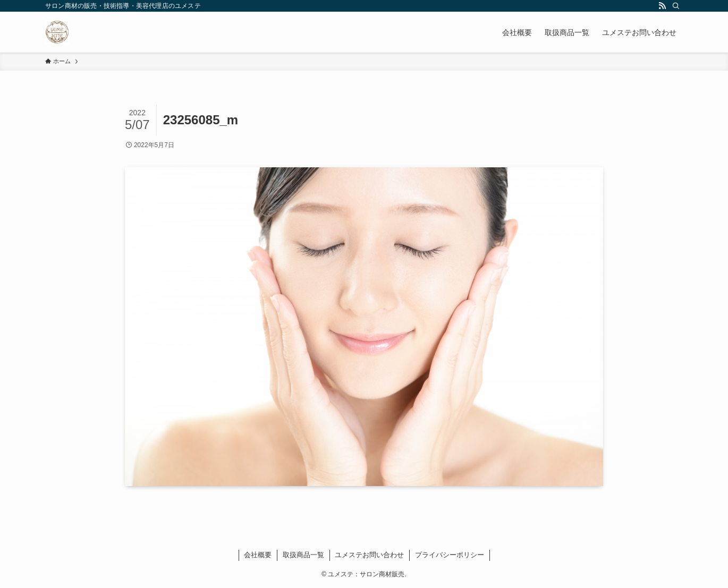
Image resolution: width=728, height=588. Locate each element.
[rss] (662, 6)
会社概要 (258, 555)
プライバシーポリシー (450, 555)
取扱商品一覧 (303, 555)
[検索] (676, 6)
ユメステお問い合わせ (369, 555)
